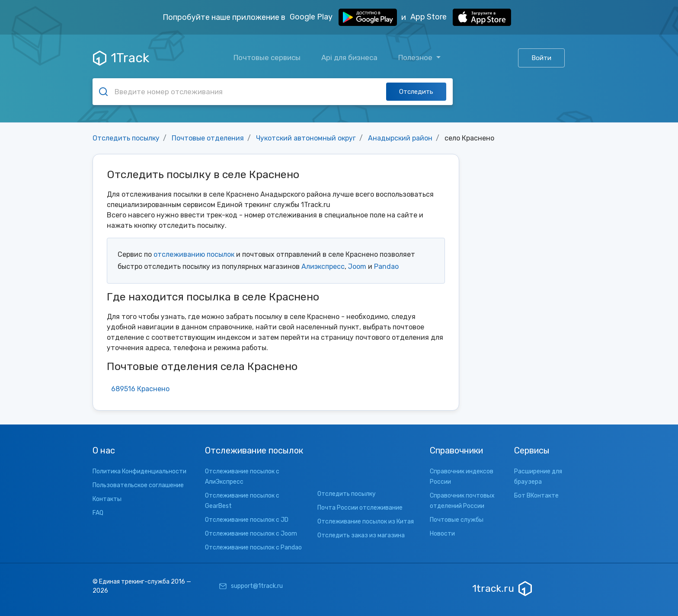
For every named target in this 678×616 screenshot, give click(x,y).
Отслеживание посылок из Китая (366, 522)
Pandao (386, 267)
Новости (442, 534)
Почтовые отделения (208, 138)
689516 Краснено (140, 389)
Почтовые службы (457, 520)
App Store (461, 17)
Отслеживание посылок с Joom (251, 534)
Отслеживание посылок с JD (247, 520)
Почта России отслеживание (360, 508)
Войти (541, 58)
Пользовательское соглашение (138, 485)
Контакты (107, 499)
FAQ (98, 513)
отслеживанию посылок (194, 254)
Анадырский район (400, 138)
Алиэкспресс (323, 267)
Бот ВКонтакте (536, 496)
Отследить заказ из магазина (361, 535)
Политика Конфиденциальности (139, 471)
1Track (121, 58)
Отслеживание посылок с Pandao (253, 547)
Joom (357, 267)
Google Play (343, 17)
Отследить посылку (126, 138)
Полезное (416, 57)
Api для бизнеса (349, 57)
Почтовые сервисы (267, 57)
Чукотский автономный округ (306, 138)
